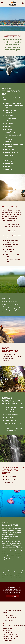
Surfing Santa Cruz (11, 121)
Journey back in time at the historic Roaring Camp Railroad (14, 106)
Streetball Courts (11, 118)
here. (11, 641)
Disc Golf (8, 127)
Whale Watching (10, 129)
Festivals (8, 166)
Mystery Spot (9, 161)
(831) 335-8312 (9, 620)
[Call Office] (23, 3)
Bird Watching (9, 139)
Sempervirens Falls (11, 485)
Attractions (9, 169)
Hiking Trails (9, 164)
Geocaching (9, 158)
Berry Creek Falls (10, 477)
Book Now (12, 596)
